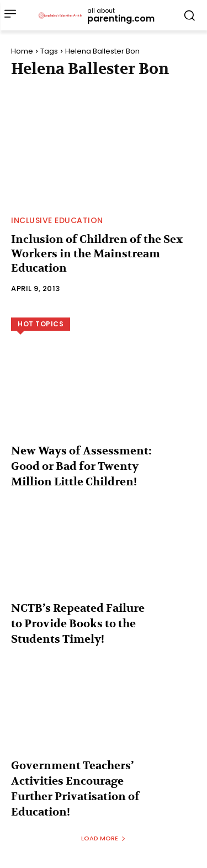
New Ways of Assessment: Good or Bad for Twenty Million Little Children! (81, 466)
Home (22, 51)
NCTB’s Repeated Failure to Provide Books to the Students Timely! (78, 624)
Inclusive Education (57, 220)
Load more (104, 838)
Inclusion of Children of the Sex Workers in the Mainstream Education (97, 254)
